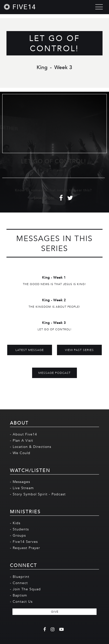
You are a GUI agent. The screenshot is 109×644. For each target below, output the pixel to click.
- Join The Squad (25, 589)
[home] (20, 7)
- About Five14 (24, 434)
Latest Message (30, 350)
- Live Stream (22, 488)
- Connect (19, 583)
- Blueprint (20, 577)
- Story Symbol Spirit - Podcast (38, 494)
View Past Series (79, 350)
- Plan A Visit (22, 441)
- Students (19, 529)
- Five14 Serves (24, 542)
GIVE (55, 612)
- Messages (20, 482)
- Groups (18, 536)
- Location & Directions (31, 447)
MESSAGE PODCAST (54, 373)
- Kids (15, 523)
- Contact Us (21, 602)
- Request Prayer (25, 548)
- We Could (20, 453)
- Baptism (19, 595)
